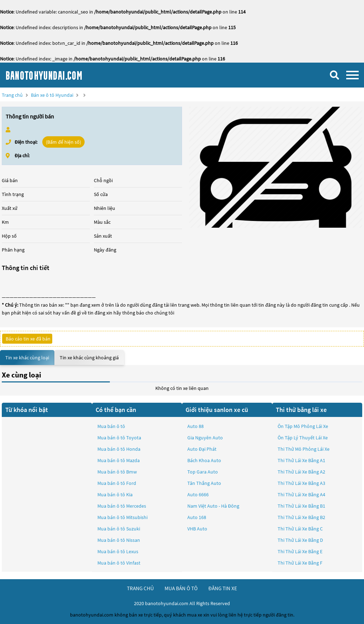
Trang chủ (12, 95)
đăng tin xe (223, 588)
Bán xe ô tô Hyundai (52, 95)
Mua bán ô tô (111, 426)
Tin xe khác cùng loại (27, 358)
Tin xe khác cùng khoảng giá (89, 358)
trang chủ (140, 588)
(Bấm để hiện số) (63, 142)
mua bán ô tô (181, 588)
